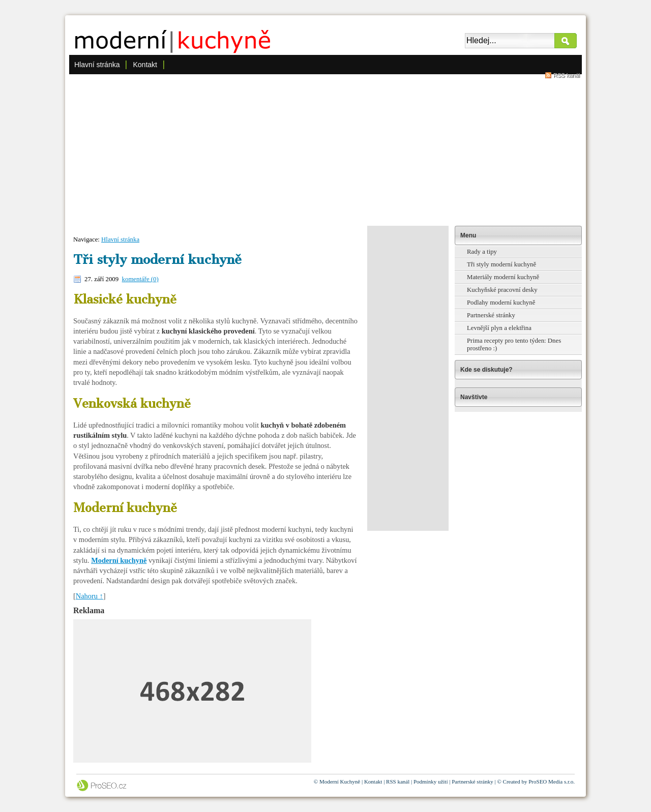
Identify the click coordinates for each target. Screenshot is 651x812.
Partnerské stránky (491, 315)
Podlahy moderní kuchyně (501, 303)
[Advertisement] (325, 149)
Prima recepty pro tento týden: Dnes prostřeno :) (514, 344)
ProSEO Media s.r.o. (552, 781)
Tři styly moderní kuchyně (501, 264)
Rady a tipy (482, 252)
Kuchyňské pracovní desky (502, 290)
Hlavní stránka (97, 65)
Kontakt (145, 65)
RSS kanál (567, 75)
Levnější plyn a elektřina (499, 328)
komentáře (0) (140, 279)
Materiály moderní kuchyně (503, 277)
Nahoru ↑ (90, 596)
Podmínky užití (431, 781)
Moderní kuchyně (119, 560)
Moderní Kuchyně (340, 781)
